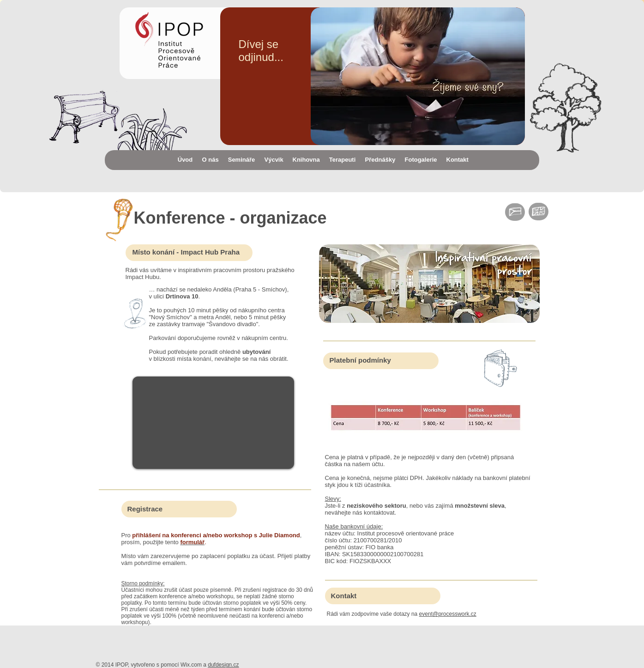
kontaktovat (379, 513)
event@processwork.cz (448, 614)
